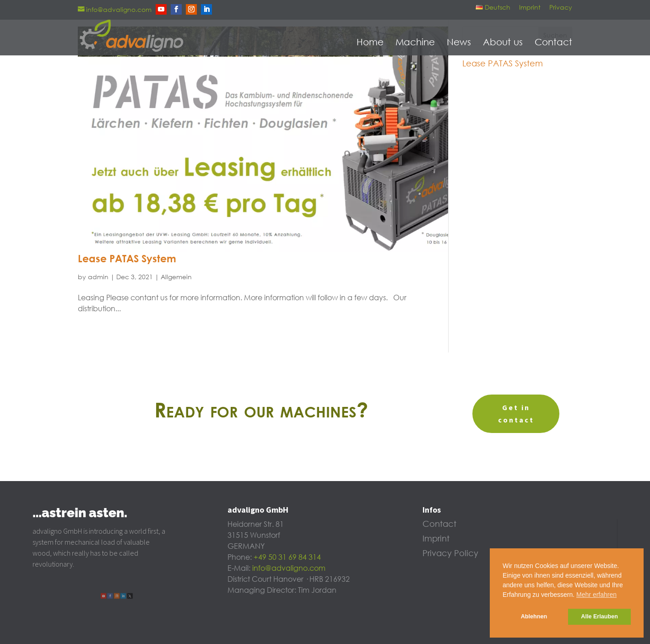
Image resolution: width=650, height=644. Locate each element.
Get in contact (516, 414)
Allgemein (176, 277)
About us (503, 43)
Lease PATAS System (127, 260)
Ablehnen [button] (534, 617)
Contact (553, 43)
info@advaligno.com (289, 568)
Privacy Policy (450, 554)
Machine (415, 43)
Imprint (530, 8)
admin (98, 277)
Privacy (561, 8)
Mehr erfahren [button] (596, 595)
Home (370, 43)
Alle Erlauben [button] (599, 617)
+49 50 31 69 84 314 (287, 557)
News (459, 43)
